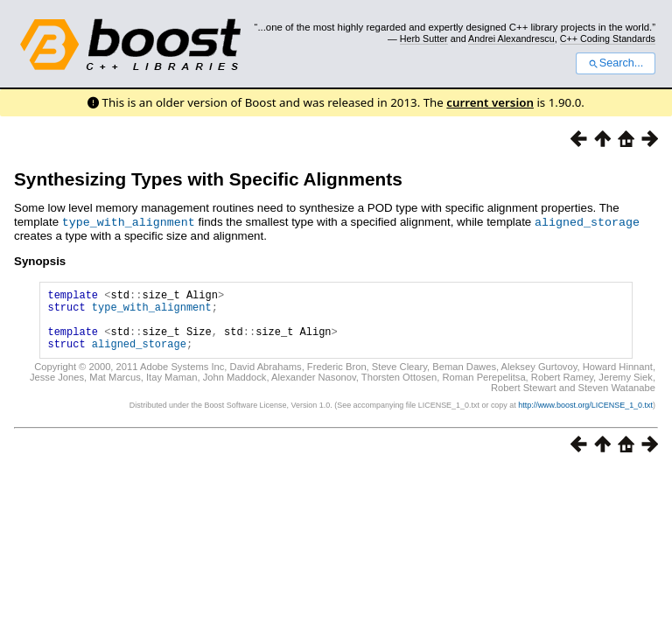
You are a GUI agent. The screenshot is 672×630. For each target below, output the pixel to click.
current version (490, 102)
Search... (616, 63)
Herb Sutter (424, 38)
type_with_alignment (129, 221)
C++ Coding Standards (608, 38)
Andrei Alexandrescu (511, 38)
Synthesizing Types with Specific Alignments (208, 179)
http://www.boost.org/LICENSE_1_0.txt (585, 417)
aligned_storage (587, 221)
